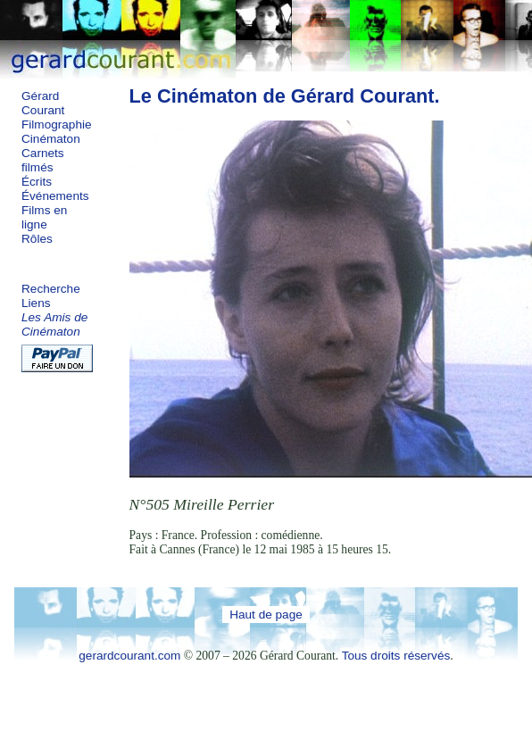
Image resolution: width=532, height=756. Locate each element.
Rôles (37, 239)
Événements (55, 196)
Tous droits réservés (396, 656)
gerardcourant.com (129, 656)
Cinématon (51, 139)
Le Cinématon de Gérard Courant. (285, 96)
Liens (36, 303)
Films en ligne (44, 217)
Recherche (51, 289)
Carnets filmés (43, 160)
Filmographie (57, 125)
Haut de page (266, 615)
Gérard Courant (43, 103)
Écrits (37, 182)
